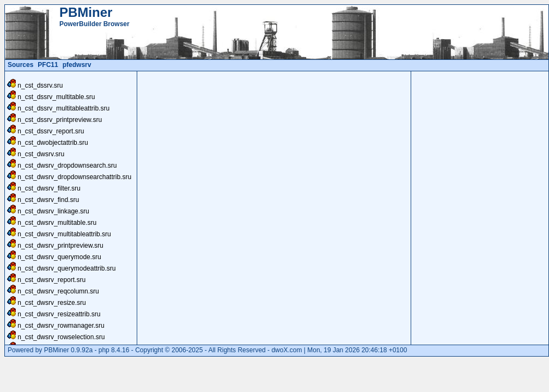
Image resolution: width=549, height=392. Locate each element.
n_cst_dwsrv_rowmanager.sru (61, 326)
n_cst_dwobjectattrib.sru (53, 143)
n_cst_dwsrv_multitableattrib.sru (64, 234)
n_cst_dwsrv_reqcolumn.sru (58, 291)
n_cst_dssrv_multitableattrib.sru (63, 108)
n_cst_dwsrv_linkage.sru (53, 211)
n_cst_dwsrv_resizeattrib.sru (59, 314)
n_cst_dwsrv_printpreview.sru (60, 246)
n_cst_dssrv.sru (40, 85)
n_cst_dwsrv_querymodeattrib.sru (66, 268)
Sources (20, 65)
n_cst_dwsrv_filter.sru (49, 188)
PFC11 (48, 65)
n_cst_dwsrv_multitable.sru (57, 223)
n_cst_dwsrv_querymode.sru (59, 257)
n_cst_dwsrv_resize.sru (51, 303)
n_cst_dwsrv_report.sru (51, 280)
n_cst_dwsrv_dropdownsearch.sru (67, 166)
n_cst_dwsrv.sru (41, 154)
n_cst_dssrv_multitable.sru (56, 97)
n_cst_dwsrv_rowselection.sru (61, 337)
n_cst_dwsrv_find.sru (48, 200)
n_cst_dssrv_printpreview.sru (60, 120)
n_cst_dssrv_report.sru (51, 131)
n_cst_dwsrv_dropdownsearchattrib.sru (74, 177)
